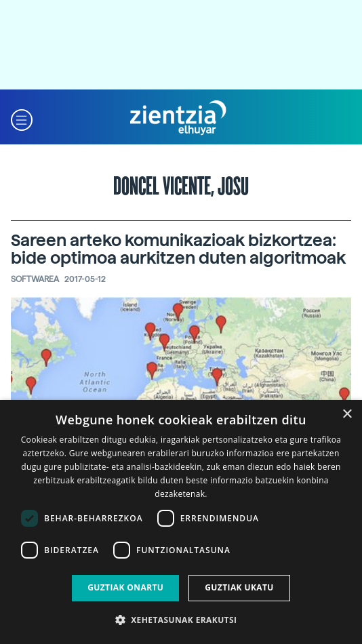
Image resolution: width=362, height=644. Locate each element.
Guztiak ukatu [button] (239, 587)
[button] (22, 118)
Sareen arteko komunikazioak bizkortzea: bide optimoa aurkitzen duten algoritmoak (178, 249)
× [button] (347, 415)
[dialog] (181, 522)
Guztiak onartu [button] (125, 587)
